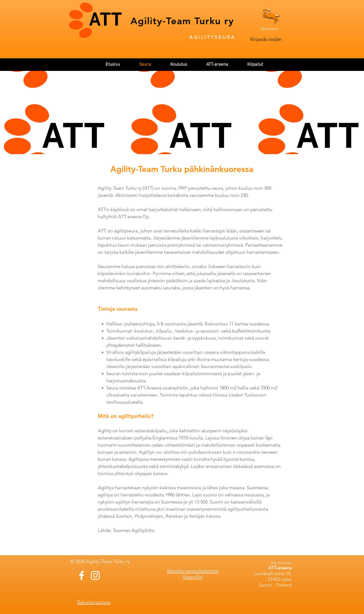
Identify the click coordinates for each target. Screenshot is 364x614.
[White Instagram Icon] (95, 575)
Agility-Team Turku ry (182, 21)
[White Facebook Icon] (82, 575)
